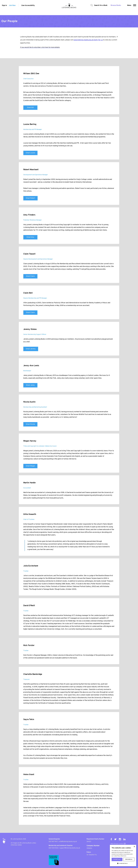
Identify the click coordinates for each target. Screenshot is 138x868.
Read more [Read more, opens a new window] (124, 856)
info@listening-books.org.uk (68, 842)
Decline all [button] (129, 859)
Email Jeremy (31, 349)
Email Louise (30, 153)
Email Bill (30, 108)
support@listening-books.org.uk (70, 848)
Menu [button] (130, 8)
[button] (135, 8)
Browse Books (115, 8)
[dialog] (123, 856)
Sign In (4, 8)
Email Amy (30, 237)
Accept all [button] (117, 859)
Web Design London (117, 844)
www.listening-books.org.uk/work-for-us (88, 40)
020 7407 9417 (53, 842)
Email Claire (30, 276)
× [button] (134, 847)
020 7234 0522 (53, 848)
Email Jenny (30, 385)
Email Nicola (30, 424)
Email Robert (30, 198)
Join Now (12, 8)
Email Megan (30, 466)
